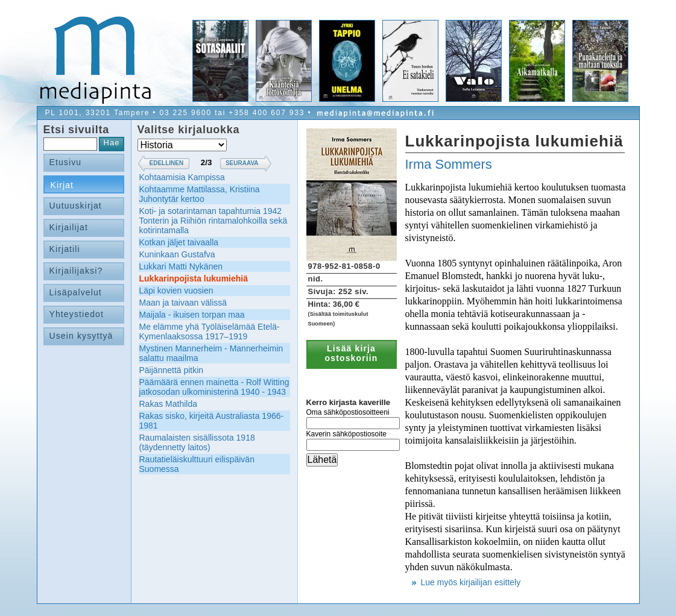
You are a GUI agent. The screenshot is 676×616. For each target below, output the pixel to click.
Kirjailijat (69, 227)
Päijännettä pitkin (172, 370)
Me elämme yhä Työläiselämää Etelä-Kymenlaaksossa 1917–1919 (210, 332)
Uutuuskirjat (76, 206)
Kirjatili (65, 249)
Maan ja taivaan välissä (183, 303)
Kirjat (62, 185)
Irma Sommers (449, 164)
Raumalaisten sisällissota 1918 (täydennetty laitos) (197, 442)
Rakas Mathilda (169, 404)
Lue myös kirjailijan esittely (471, 582)
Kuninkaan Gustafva (177, 254)
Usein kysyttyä (81, 336)
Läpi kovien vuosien (176, 291)
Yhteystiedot (77, 314)
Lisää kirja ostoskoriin (352, 353)
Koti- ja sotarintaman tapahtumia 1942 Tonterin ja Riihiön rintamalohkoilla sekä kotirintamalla (213, 221)
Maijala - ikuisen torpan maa (192, 315)
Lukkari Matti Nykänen (181, 266)
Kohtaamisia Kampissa (182, 177)
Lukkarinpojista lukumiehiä (194, 278)
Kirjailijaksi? (76, 271)
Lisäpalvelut (76, 292)
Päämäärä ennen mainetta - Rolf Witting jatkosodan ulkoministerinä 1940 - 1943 (214, 387)
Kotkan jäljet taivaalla (179, 242)
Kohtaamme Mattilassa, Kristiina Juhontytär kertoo (200, 194)
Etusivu (66, 162)
